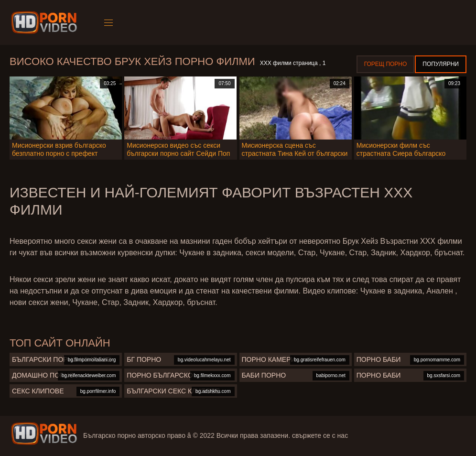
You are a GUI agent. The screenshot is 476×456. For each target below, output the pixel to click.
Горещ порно (386, 64)
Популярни (441, 64)
